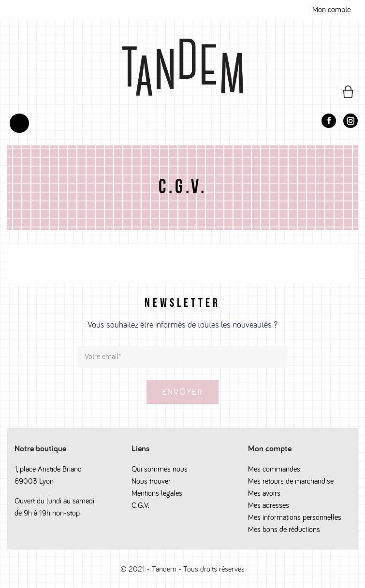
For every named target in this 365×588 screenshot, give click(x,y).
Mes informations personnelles (295, 517)
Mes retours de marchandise (291, 481)
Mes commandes (274, 469)
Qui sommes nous (160, 469)
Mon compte (331, 10)
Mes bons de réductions (284, 530)
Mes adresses (269, 505)
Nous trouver (151, 481)
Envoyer (182, 392)
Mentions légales (157, 493)
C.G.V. (140, 505)
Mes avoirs (264, 493)
